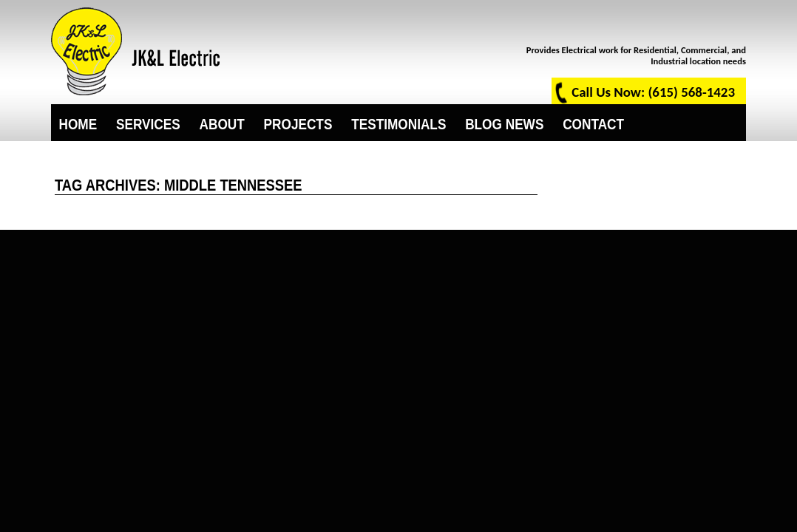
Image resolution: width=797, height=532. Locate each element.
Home (78, 123)
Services (148, 123)
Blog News (504, 123)
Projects (298, 123)
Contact (593, 123)
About (222, 123)
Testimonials (398, 123)
